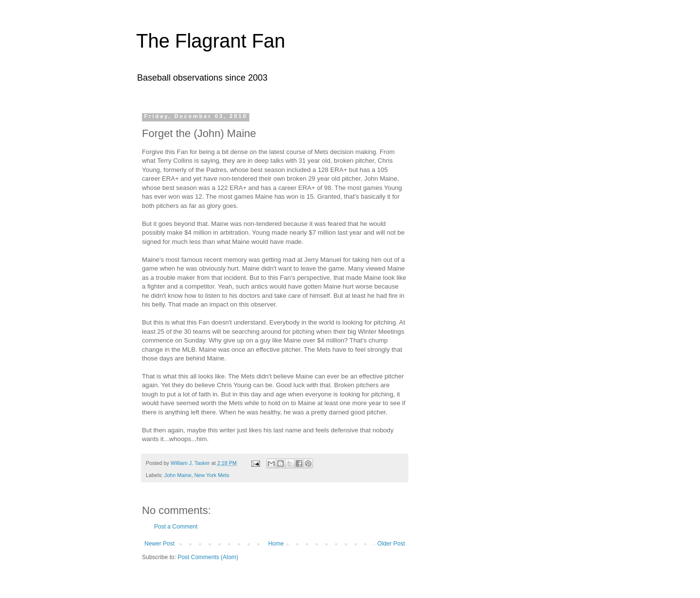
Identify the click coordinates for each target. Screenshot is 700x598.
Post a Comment (176, 527)
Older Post (391, 544)
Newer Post (159, 544)
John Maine (178, 475)
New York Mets (212, 475)
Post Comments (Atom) (208, 557)
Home (276, 544)
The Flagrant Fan (211, 41)
